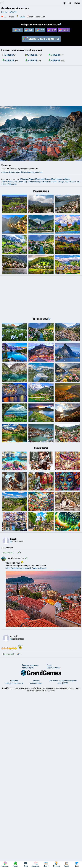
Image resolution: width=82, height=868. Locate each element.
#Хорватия (25, 172)
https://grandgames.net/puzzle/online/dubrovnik (26, 743)
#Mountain (38, 179)
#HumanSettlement (49, 182)
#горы (11, 172)
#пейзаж (5, 172)
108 (29, 30)
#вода (33, 172)
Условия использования (36, 857)
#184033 (31, 60)
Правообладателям (30, 840)
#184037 (8, 55)
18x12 (64, 30)
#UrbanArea (12, 184)
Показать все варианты (41, 39)
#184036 (31, 55)
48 (18, 30)
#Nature (46, 179)
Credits (50, 840)
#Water (4, 184)
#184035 (54, 55)
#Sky (25, 182)
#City (66, 182)
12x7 (52, 30)
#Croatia (40, 172)
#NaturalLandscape (9, 182)
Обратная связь (53, 842)
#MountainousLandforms (60, 179)
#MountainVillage (27, 179)
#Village (61, 182)
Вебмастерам (28, 842)
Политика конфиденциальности (14, 857)
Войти (77, 3)
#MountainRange (34, 182)
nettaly (22, 17)
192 (40, 30)
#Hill (79, 182)
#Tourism (73, 182)
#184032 (54, 60)
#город (17, 172)
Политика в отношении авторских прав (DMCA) (63, 857)
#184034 (8, 60)
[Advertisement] (41, 86)
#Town (20, 182)
